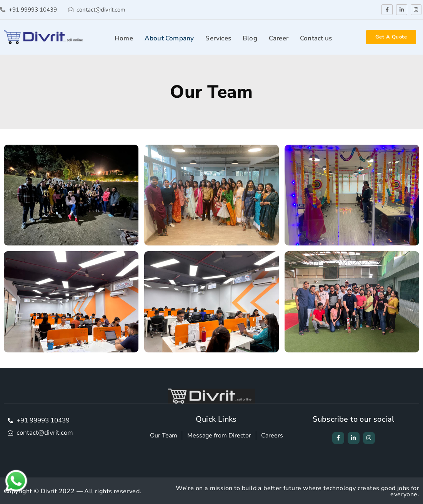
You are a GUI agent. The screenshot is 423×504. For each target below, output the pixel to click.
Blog (250, 38)
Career (279, 38)
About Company (169, 38)
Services (218, 38)
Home (124, 38)
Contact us (316, 38)
